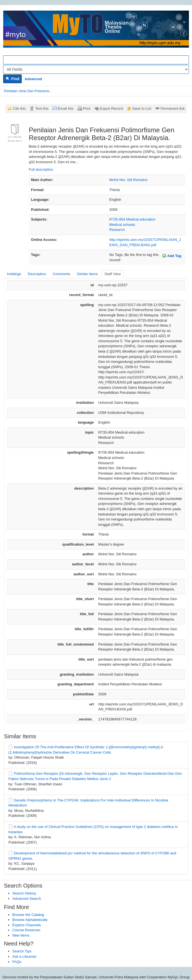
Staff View (113, 274)
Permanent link (173, 108)
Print (87, 108)
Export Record (111, 108)
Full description (41, 169)
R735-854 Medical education (133, 219)
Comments (62, 274)
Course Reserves (26, 930)
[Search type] (96, 69)
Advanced (33, 79)
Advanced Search (27, 899)
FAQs (17, 962)
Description (37, 274)
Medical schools (122, 225)
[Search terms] (96, 60)
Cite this (19, 108)
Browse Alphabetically (30, 920)
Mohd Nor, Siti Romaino (129, 180)
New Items (21, 935)
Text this (42, 108)
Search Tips (22, 951)
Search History (24, 893)
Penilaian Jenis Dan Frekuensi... (28, 91)
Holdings (14, 274)
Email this (66, 108)
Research (117, 230)
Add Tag (172, 256)
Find (12, 79)
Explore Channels (27, 925)
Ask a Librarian (24, 956)
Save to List (142, 108)
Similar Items (87, 274)
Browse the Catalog (28, 915)
